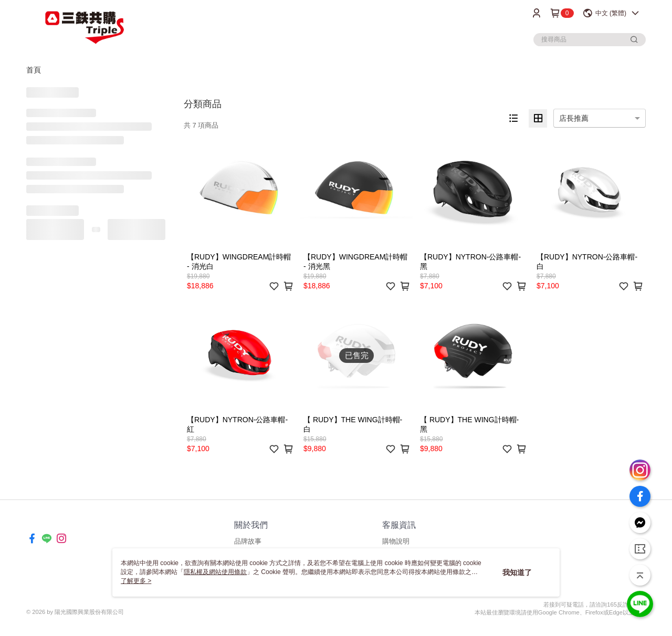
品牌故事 (248, 541)
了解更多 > (136, 581)
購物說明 (396, 541)
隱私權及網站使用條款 (215, 572)
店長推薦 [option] (574, 118)
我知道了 (517, 572)
